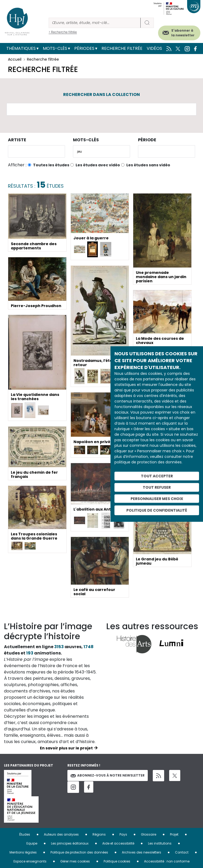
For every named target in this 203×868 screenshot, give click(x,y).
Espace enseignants (30, 861)
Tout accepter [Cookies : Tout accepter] (157, 476)
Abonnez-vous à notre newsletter (108, 775)
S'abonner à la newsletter (183, 33)
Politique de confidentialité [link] (157, 510)
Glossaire (149, 834)
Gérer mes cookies (75, 861)
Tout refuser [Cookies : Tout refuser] (157, 487)
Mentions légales (23, 852)
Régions (99, 834)
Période (147, 140)
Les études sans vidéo (148, 165)
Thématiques (21, 48)
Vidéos (154, 48)
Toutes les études (51, 165)
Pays (123, 834)
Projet (174, 834)
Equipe (32, 843)
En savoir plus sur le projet (66, 748)
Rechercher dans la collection (101, 94)
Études (25, 834)
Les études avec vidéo (98, 165)
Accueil (15, 59)
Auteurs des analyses (61, 834)
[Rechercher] (95, 23)
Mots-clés (55, 48)
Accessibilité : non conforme (167, 861)
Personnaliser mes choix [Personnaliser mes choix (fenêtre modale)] (157, 498)
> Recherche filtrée (63, 32)
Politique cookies (117, 861)
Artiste (17, 140)
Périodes (84, 48)
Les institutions (160, 843)
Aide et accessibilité (118, 843)
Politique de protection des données (79, 852)
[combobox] (36, 151)
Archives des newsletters (142, 852)
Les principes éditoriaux (70, 843)
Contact (182, 852)
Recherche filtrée (122, 48)
